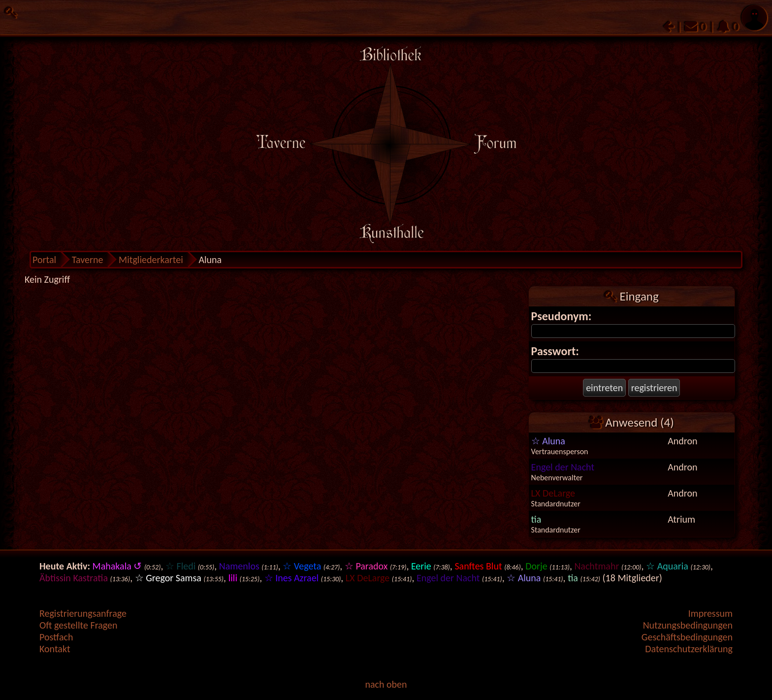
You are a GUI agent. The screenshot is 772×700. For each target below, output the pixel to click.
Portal (44, 260)
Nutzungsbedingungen (688, 625)
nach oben (386, 684)
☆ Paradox (366, 566)
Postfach (56, 637)
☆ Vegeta (302, 566)
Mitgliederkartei (151, 260)
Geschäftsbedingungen (687, 637)
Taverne (88, 260)
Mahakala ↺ (117, 566)
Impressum (710, 613)
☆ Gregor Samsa (168, 578)
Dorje (536, 566)
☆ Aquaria (667, 566)
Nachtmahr (596, 566)
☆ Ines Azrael (292, 578)
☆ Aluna (548, 441)
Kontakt (55, 649)
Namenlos (239, 566)
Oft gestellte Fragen (79, 625)
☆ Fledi (180, 566)
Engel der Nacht (563, 467)
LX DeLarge (553, 493)
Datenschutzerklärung (689, 649)
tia (536, 519)
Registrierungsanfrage (83, 613)
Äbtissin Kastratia (74, 578)
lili (233, 578)
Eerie (421, 566)
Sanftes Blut (478, 566)
